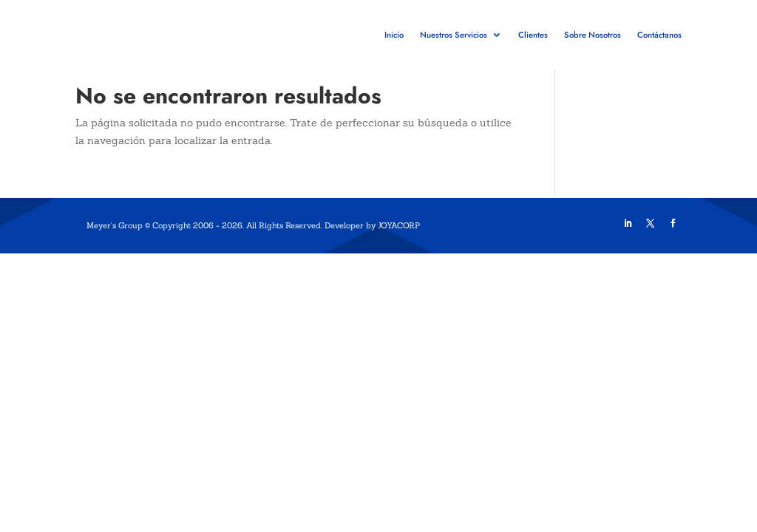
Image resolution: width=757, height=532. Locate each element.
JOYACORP (399, 253)
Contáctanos (659, 35)
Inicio (394, 35)
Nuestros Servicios (454, 35)
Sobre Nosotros (593, 35)
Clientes (533, 35)
